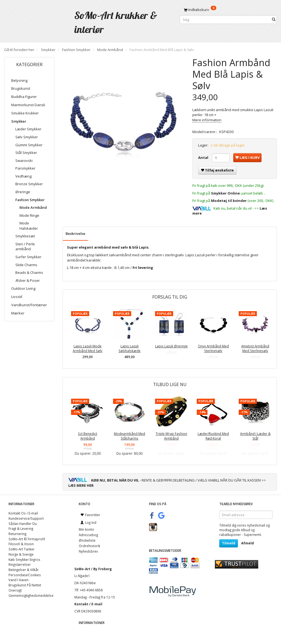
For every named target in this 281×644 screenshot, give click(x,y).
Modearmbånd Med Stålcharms (130, 436)
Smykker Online (225, 193)
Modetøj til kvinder (229, 201)
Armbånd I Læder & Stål (255, 436)
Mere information (207, 120)
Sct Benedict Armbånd (88, 436)
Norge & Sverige (21, 554)
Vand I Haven (19, 580)
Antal (204, 158)
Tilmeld (229, 543)
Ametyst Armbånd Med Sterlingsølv (255, 348)
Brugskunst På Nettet (25, 585)
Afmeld (248, 543)
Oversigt (15, 590)
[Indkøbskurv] (228, 10)
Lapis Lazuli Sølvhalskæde (130, 348)
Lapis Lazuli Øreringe (171, 346)
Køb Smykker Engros (24, 559)
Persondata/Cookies (25, 575)
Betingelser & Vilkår (24, 570)
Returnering (17, 534)
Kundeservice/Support (26, 518)
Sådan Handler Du (23, 524)
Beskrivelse (75, 234)
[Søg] (274, 20)
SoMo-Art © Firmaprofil (27, 539)
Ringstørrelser (20, 564)
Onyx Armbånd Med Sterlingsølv (213, 348)
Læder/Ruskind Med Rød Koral (213, 436)
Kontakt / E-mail (88, 604)
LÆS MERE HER (81, 485)
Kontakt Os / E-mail (23, 513)
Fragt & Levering (21, 528)
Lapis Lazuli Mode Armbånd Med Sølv (88, 348)
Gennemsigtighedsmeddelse (31, 595)
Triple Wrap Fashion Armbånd (171, 436)
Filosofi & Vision (21, 544)
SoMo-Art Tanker (22, 549)
